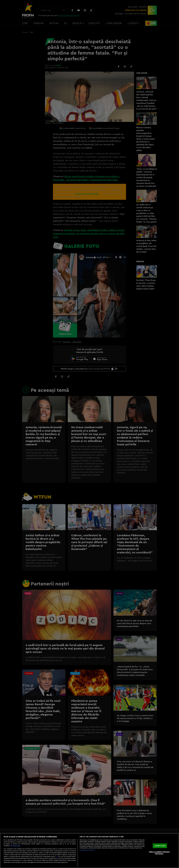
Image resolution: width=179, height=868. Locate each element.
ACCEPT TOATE (160, 846)
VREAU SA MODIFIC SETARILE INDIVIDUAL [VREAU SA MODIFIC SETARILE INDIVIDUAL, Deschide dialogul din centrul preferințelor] (159, 853)
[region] (89, 851)
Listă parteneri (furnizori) (87, 850)
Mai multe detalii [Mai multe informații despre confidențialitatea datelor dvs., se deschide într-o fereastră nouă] (15, 846)
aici (56, 857)
